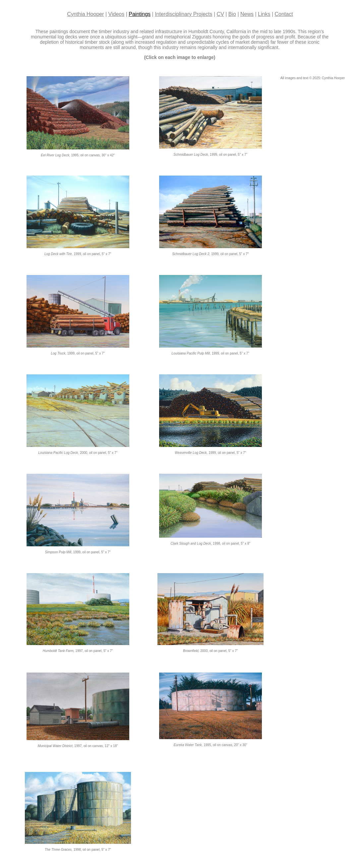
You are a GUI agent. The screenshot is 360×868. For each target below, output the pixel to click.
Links (264, 14)
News (247, 14)
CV (220, 14)
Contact (284, 14)
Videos (117, 14)
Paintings (140, 14)
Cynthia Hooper (85, 14)
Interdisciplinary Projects (183, 14)
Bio (232, 14)
